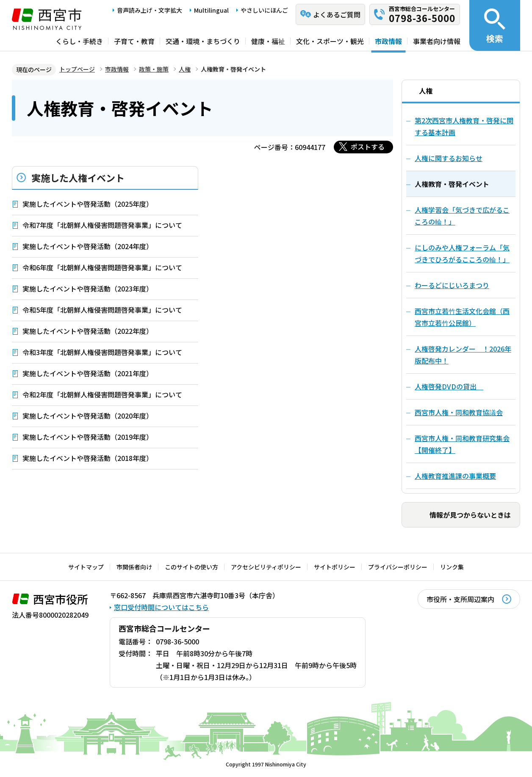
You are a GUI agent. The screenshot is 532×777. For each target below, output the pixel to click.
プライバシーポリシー (398, 567)
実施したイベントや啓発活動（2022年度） (88, 331)
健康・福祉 (268, 41)
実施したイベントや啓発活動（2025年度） (88, 204)
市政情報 (388, 41)
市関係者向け (134, 567)
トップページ (77, 69)
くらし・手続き (79, 41)
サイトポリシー (335, 567)
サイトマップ (86, 567)
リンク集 (452, 567)
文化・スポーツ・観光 (330, 41)
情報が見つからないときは (470, 515)
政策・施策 (154, 69)
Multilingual (211, 10)
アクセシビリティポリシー (266, 567)
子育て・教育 (134, 41)
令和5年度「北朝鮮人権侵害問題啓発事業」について (102, 310)
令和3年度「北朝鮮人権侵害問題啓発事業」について (102, 352)
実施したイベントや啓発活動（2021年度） (88, 373)
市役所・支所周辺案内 (460, 599)
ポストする (368, 147)
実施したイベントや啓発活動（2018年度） (88, 458)
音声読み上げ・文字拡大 (150, 10)
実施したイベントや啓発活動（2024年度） (88, 246)
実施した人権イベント (78, 178)
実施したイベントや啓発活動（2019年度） (88, 437)
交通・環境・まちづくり (203, 41)
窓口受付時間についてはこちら (161, 607)
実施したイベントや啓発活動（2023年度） (88, 289)
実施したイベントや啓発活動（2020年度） (88, 416)
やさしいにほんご (264, 10)
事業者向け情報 (437, 41)
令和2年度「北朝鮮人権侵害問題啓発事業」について (102, 394)
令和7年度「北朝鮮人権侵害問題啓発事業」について (102, 225)
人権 (185, 69)
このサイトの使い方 (191, 567)
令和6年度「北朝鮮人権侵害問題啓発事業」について (102, 267)
